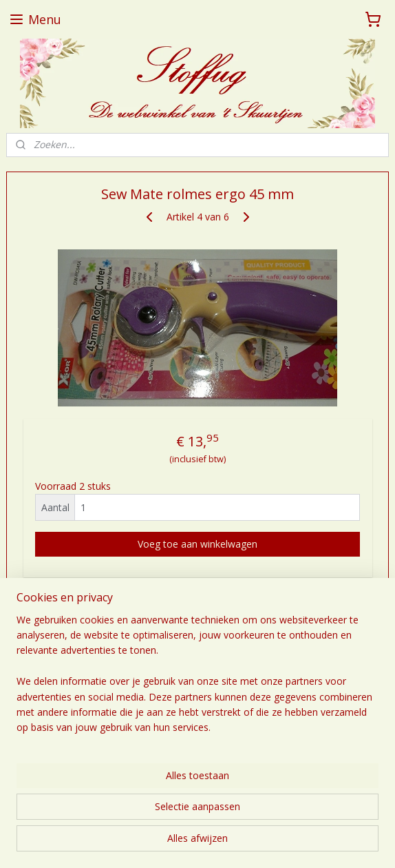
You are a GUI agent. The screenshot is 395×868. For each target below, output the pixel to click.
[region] (197, 680)
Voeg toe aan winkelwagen (197, 545)
